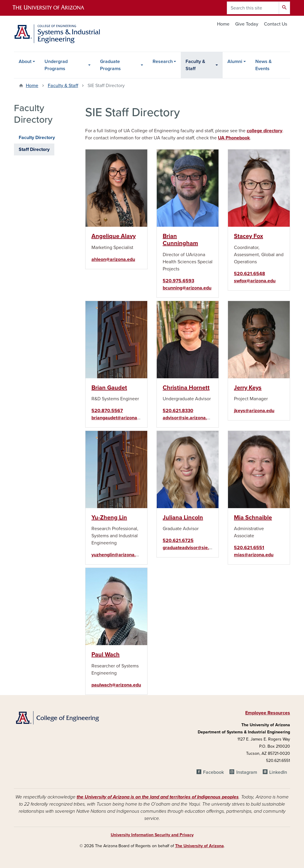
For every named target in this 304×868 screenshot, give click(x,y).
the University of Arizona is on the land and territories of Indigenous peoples (158, 797)
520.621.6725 (178, 541)
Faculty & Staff (195, 65)
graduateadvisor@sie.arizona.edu (198, 548)
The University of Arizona (199, 846)
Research (163, 62)
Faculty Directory (37, 138)
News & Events (263, 65)
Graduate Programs (110, 65)
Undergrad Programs (56, 65)
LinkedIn (278, 772)
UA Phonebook (234, 138)
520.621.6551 (249, 548)
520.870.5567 (107, 411)
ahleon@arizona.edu (113, 259)
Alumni (235, 62)
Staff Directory (34, 149)
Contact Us (275, 24)
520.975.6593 (178, 281)
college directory (265, 131)
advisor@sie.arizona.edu (189, 418)
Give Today (247, 24)
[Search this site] (253, 8)
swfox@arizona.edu (255, 281)
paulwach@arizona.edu (116, 685)
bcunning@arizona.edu (187, 288)
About (25, 62)
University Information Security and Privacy (152, 835)
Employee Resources (268, 713)
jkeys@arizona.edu (254, 411)
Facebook (213, 772)
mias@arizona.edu (254, 555)
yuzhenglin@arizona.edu (118, 555)
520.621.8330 (178, 411)
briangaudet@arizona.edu (119, 418)
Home (223, 24)
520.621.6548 (250, 274)
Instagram (247, 772)
